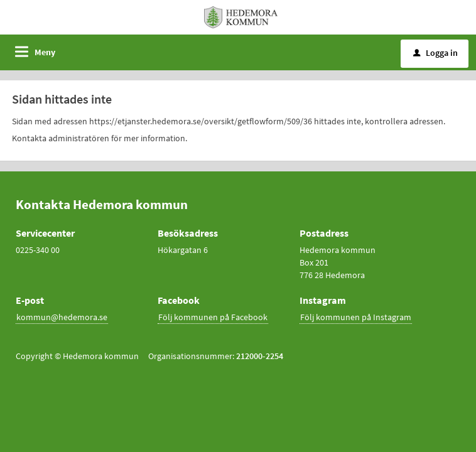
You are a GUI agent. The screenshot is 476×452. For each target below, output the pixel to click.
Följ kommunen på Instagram (356, 317)
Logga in (435, 53)
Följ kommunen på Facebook (213, 317)
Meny (45, 52)
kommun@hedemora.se (62, 317)
